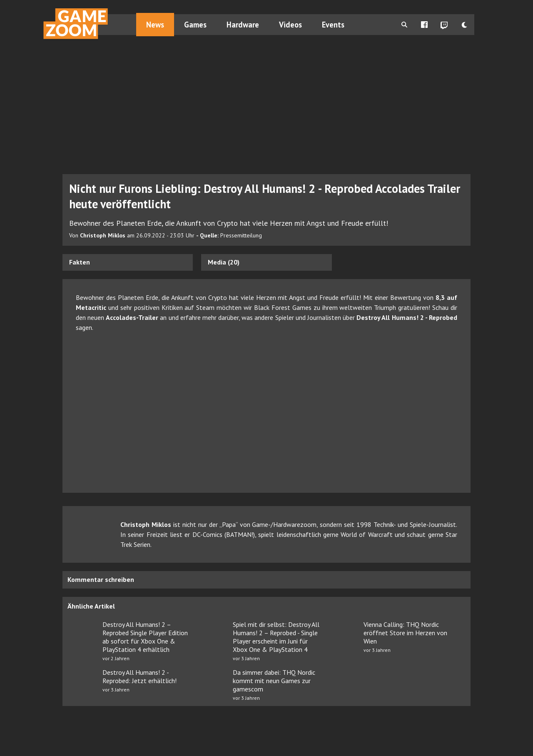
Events (333, 25)
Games (195, 25)
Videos (290, 25)
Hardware (243, 25)
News (155, 25)
